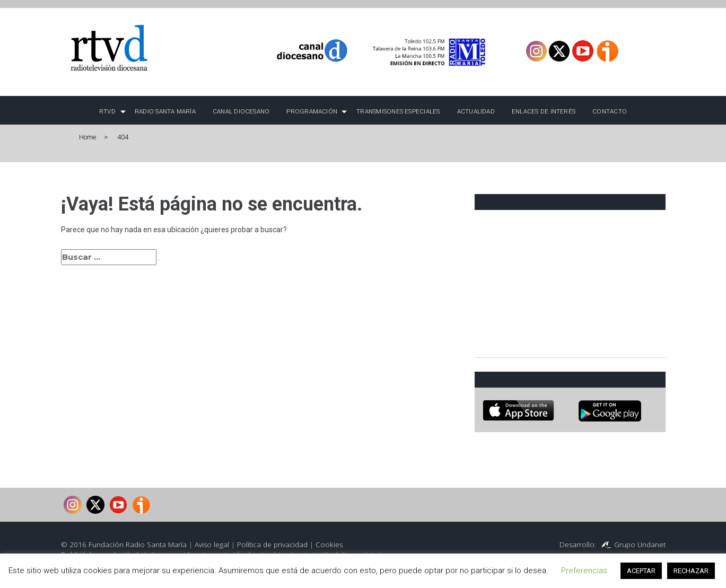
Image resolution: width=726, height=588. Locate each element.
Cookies (329, 545)
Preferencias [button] (584, 571)
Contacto (610, 111)
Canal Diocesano (241, 111)
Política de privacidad (272, 545)
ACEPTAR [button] (641, 571)
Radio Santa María (165, 111)
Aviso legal (212, 545)
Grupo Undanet (640, 545)
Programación (312, 111)
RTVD (107, 111)
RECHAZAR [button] (691, 571)
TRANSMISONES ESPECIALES (398, 111)
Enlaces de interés (544, 111)
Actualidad (476, 111)
